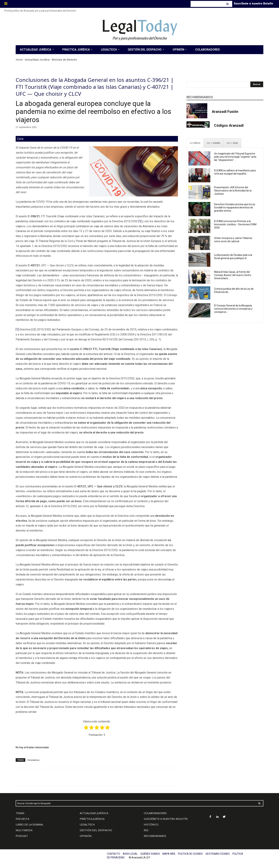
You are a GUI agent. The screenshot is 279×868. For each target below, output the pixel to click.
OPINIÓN (86, 836)
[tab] (195, 143)
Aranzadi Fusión (225, 112)
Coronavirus (33, 760)
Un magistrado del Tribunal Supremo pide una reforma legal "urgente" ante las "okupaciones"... (235, 157)
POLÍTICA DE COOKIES (190, 854)
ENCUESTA (22, 819)
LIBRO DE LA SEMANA (29, 824)
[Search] (228, 4)
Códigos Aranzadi (229, 125)
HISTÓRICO (151, 824)
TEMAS (20, 813)
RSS (146, 830)
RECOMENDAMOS (155, 836)
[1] (140, 221)
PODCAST (22, 836)
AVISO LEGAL (130, 854)
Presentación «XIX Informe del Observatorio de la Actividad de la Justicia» (233, 191)
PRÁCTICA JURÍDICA (92, 819)
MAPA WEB (169, 854)
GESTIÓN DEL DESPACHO (96, 830)
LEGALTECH (87, 824)
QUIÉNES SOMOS (150, 854)
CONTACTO (114, 854)
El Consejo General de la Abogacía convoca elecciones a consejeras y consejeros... (233, 309)
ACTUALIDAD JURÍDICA (94, 813)
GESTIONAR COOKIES (218, 854)
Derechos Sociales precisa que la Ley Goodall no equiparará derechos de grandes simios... (235, 207)
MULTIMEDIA (24, 830)
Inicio (19, 60)
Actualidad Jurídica (37, 60)
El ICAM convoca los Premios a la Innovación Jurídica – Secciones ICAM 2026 (235, 224)
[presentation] (195, 143)
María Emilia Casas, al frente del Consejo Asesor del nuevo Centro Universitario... (233, 275)
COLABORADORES (155, 813)
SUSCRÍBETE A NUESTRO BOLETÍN (166, 819)
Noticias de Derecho (64, 60)
